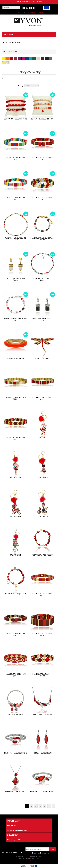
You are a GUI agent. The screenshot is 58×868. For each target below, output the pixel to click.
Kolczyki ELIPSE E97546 (42, 753)
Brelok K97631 (16, 478)
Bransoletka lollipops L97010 (42, 158)
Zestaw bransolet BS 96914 (42, 119)
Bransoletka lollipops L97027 (42, 199)
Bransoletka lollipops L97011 (16, 199)
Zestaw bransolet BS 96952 (16, 119)
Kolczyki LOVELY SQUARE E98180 (16, 279)
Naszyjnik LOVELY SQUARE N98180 (16, 239)
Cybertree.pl (36, 858)
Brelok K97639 (16, 516)
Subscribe (37, 853)
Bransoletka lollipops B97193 (16, 675)
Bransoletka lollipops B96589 (16, 398)
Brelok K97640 (42, 516)
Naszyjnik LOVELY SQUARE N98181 (42, 279)
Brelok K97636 (42, 478)
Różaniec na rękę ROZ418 (16, 594)
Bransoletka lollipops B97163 (16, 439)
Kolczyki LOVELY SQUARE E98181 (42, 319)
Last (54, 806)
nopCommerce (32, 861)
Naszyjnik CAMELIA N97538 (16, 792)
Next (49, 806)
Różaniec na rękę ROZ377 (42, 555)
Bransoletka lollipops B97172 (42, 595)
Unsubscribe (46, 853)
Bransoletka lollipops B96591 (42, 398)
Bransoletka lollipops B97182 (42, 635)
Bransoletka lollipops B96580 (42, 675)
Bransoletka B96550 (16, 359)
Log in (24, 13)
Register (17, 13)
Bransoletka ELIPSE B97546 (16, 753)
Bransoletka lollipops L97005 (16, 158)
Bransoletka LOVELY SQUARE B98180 (42, 239)
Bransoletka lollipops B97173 (16, 635)
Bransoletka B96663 (16, 714)
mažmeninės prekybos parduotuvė (29, 2)
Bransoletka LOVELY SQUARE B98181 (16, 319)
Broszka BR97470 (42, 359)
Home (5, 42)
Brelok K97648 (16, 555)
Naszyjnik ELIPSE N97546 (42, 714)
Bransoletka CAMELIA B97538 (42, 792)
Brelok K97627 (42, 438)
